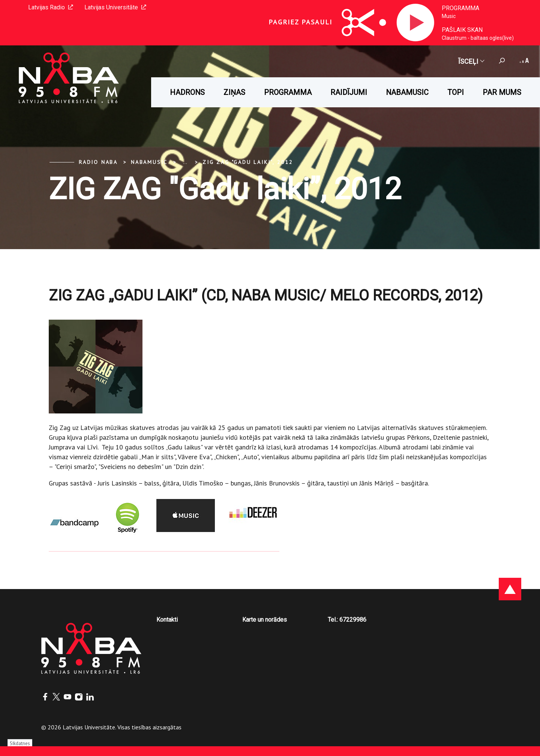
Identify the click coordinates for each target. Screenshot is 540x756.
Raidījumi (349, 92)
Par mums (502, 92)
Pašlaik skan (462, 30)
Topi (456, 92)
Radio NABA (98, 162)
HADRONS (187, 92)
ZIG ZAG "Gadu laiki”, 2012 (248, 162)
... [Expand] (185, 162)
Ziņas (234, 92)
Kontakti (167, 620)
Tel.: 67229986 (347, 620)
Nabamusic (407, 92)
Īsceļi (471, 61)
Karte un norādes (265, 620)
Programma (460, 8)
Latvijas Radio (51, 7)
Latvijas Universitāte (115, 7)
